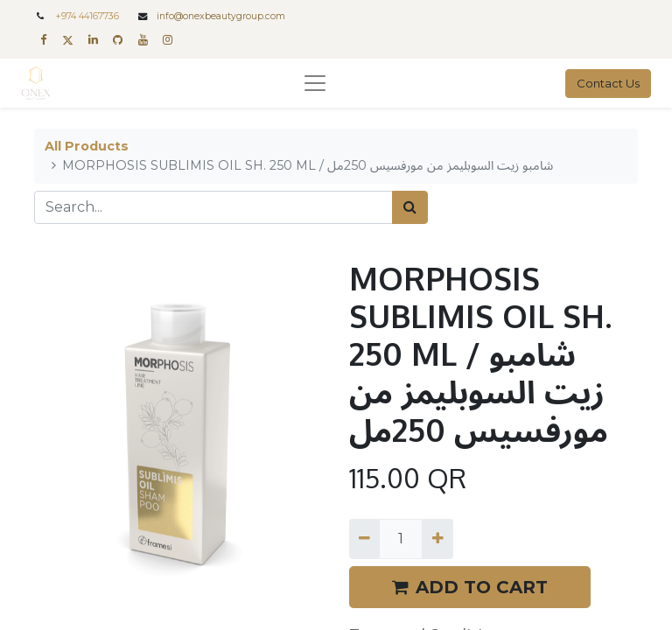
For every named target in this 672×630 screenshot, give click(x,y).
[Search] (410, 207)
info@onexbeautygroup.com (221, 16)
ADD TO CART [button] (470, 587)
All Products (87, 146)
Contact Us (608, 83)
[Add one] (437, 539)
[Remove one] (364, 539)
